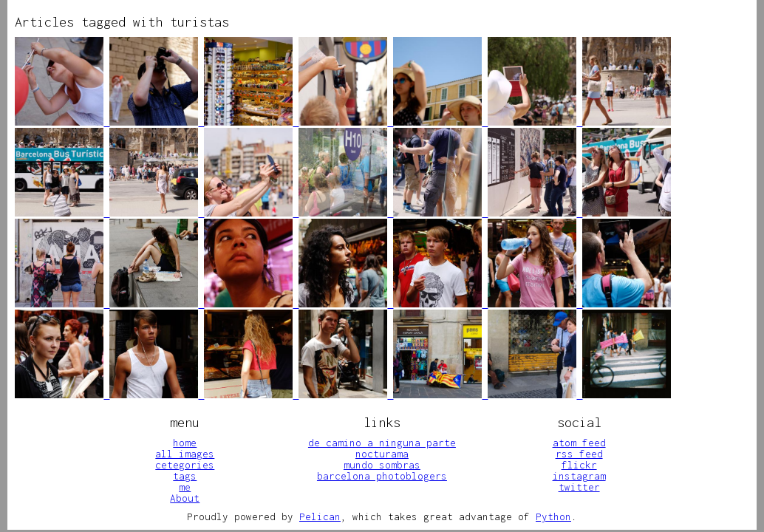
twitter (579, 487)
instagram (579, 476)
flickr (579, 465)
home (185, 443)
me (185, 487)
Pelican (320, 516)
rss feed (579, 454)
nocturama (382, 454)
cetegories (185, 465)
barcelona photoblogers (382, 476)
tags (185, 476)
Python (553, 516)
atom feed (579, 443)
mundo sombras (382, 465)
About (185, 498)
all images (185, 454)
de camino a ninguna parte (382, 443)
